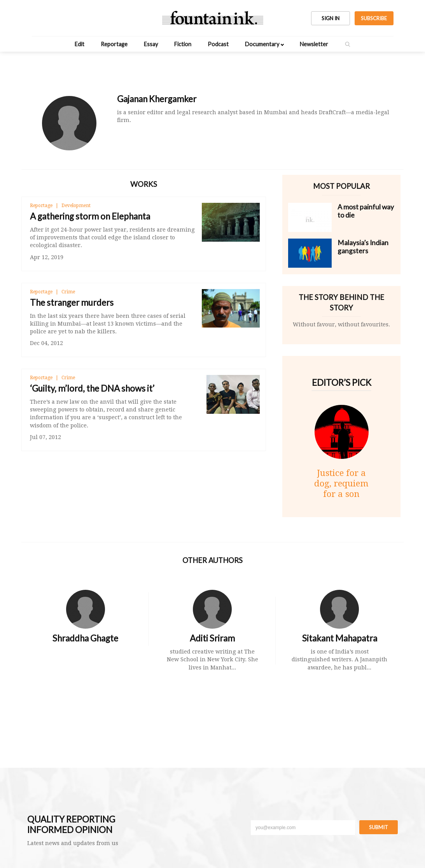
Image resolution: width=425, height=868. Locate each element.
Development (76, 206)
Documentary (262, 44)
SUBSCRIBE (374, 18)
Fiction (183, 44)
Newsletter (314, 44)
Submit (379, 827)
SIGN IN (331, 18)
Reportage (114, 44)
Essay (151, 44)
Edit (80, 44)
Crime (68, 292)
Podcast (218, 44)
